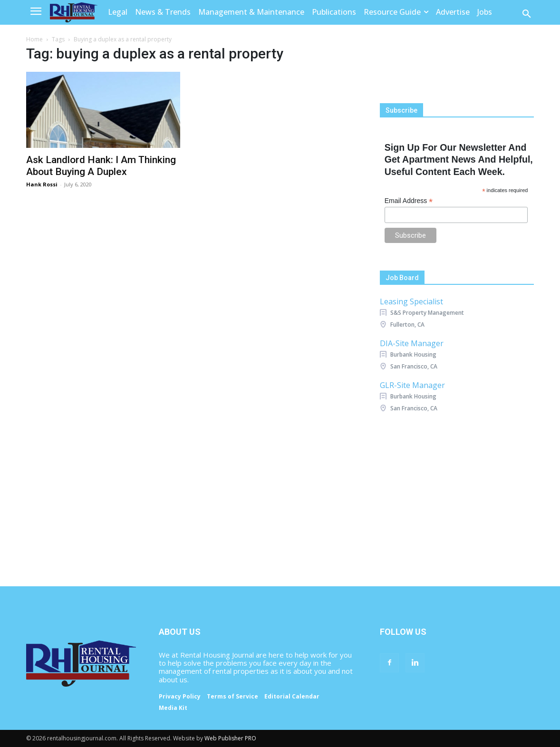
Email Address (409, 201)
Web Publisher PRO (230, 738)
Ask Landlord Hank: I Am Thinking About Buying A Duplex (101, 166)
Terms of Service (232, 697)
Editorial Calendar (292, 697)
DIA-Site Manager (412, 343)
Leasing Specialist (411, 301)
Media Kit (173, 708)
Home (34, 39)
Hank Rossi (42, 184)
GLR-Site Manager (412, 385)
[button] (527, 14)
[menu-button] (36, 13)
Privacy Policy (180, 697)
